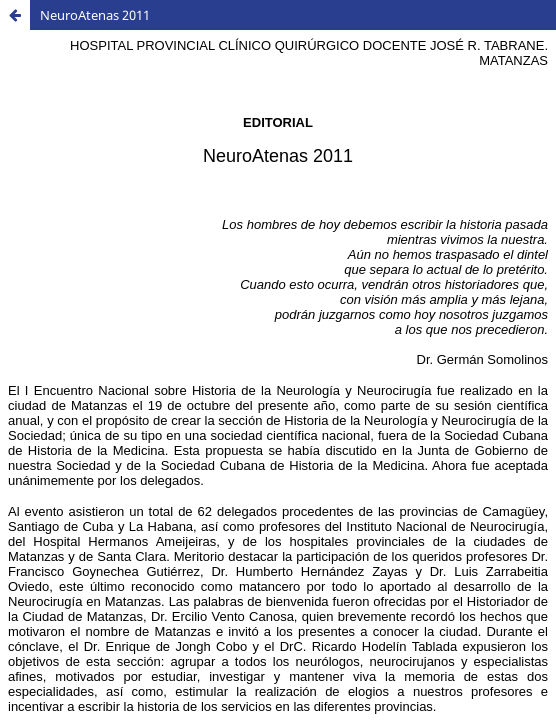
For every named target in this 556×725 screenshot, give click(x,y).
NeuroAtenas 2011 (95, 15)
